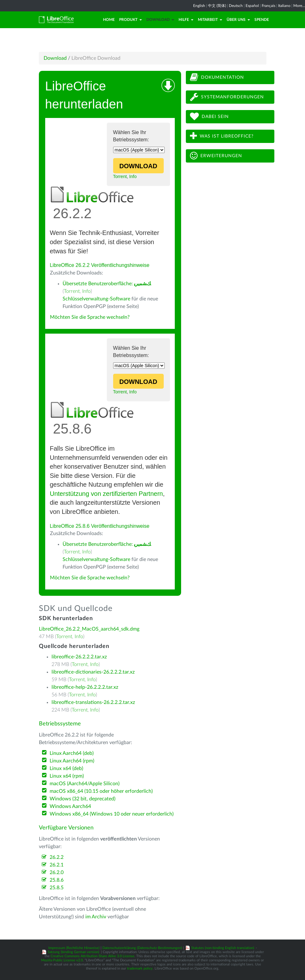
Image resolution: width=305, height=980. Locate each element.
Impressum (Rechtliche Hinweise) (74, 948)
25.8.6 (57, 880)
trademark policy (140, 968)
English (199, 6)
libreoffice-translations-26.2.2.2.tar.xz (93, 702)
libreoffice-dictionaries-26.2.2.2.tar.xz (93, 672)
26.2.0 (57, 872)
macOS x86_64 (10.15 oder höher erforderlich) (101, 791)
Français (268, 6)
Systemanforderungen (227, 97)
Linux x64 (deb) (66, 768)
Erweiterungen (216, 156)
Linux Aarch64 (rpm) (72, 761)
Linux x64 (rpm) (67, 776)
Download (160, 20)
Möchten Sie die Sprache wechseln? (90, 317)
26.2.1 (57, 865)
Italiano (284, 6)
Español (252, 6)
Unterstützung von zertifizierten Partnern (107, 494)
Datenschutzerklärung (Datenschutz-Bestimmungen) (142, 948)
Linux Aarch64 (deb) (72, 753)
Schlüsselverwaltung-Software (96, 299)
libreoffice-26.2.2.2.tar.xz (79, 657)
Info (133, 176)
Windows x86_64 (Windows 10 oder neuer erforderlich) (112, 814)
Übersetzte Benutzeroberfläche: (107, 284)
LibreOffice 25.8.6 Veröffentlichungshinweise (100, 526)
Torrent (120, 176)
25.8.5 (57, 888)
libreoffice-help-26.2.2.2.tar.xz (85, 687)
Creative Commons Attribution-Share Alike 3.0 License (92, 956)
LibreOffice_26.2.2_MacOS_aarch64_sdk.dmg (89, 629)
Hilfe (186, 20)
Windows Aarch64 (70, 806)
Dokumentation (217, 77)
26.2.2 (57, 857)
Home (109, 20)
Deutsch (236, 6)
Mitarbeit (210, 20)
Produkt (131, 20)
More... (299, 6)
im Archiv (96, 917)
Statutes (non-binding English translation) (223, 948)
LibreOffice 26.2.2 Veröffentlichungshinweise (100, 265)
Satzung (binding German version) (73, 952)
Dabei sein (209, 117)
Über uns (238, 20)
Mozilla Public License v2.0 (62, 960)
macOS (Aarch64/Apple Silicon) (85, 784)
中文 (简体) (217, 6)
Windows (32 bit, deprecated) (82, 799)
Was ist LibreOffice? (222, 136)
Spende (262, 20)
